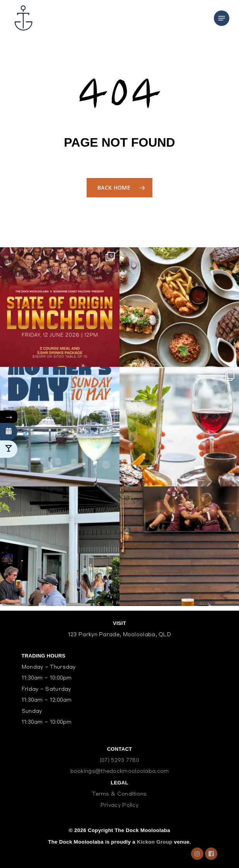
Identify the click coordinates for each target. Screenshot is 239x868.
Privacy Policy (119, 806)
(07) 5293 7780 (119, 761)
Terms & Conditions (119, 794)
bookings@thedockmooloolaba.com (120, 771)
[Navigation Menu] (222, 18)
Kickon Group (155, 842)
